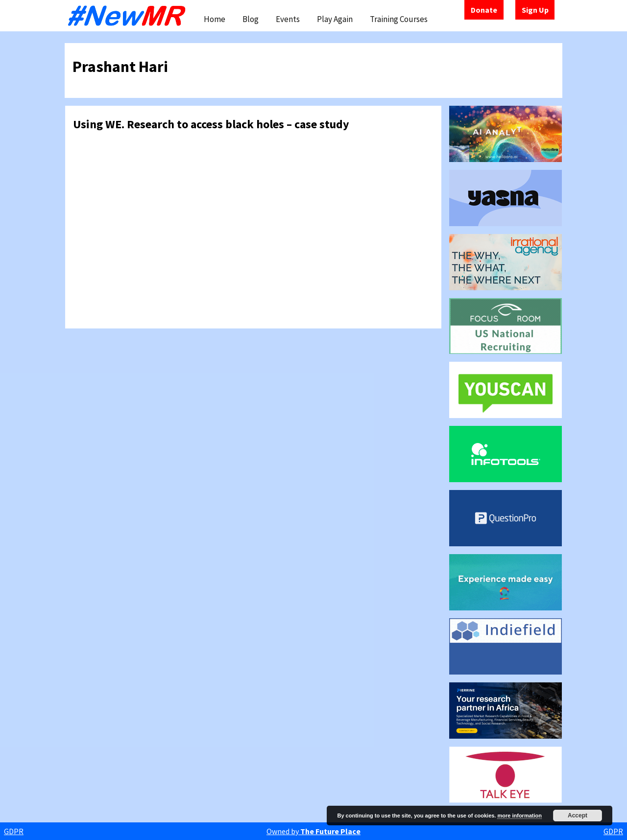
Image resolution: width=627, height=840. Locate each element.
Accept (578, 816)
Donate (484, 10)
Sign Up (535, 10)
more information (519, 816)
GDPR (14, 831)
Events (288, 19)
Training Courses (399, 19)
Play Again (335, 19)
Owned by (313, 831)
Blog (251, 19)
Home (215, 19)
